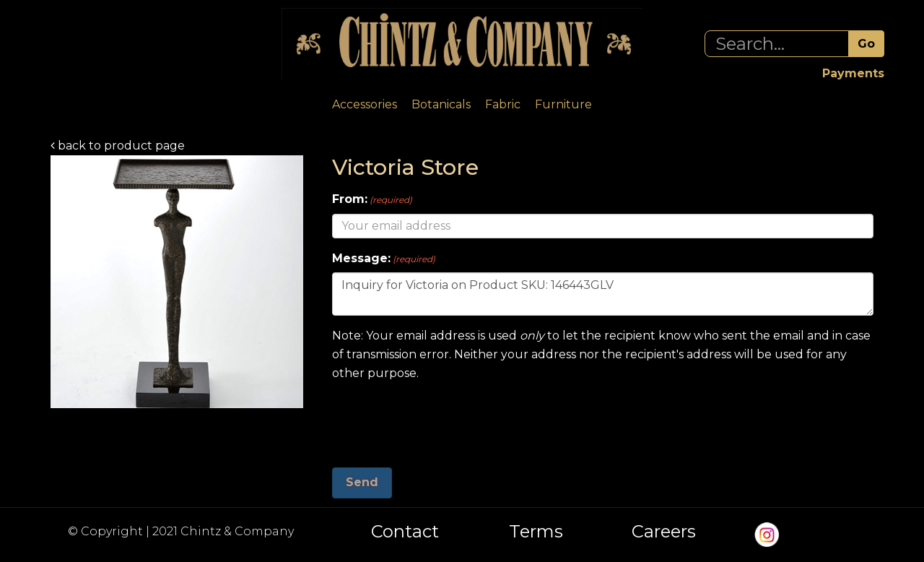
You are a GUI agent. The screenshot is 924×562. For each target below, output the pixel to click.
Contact (405, 532)
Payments (853, 73)
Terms (536, 532)
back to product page (118, 146)
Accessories (365, 104)
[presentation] (442, 419)
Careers (664, 532)
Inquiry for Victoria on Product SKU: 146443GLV (603, 294)
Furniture (563, 104)
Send (362, 482)
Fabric (503, 104)
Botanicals (441, 104)
